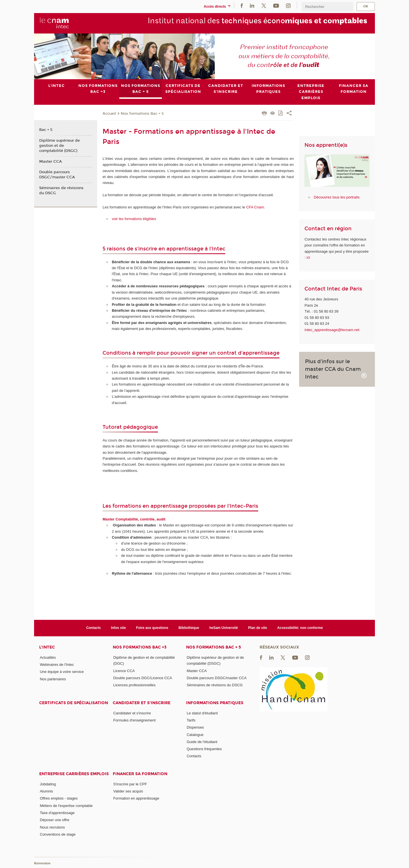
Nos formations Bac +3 (140, 647)
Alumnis (46, 791)
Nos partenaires (53, 679)
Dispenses (195, 727)
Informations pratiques (215, 703)
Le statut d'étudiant (202, 713)
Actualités (48, 657)
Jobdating (48, 784)
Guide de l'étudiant (202, 742)
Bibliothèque (189, 628)
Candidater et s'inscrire (142, 703)
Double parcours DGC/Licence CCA (143, 678)
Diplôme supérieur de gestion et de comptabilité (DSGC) (60, 145)
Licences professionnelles (134, 685)
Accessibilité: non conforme (300, 628)
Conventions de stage (58, 834)
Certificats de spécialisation (74, 703)
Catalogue (195, 734)
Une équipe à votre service (62, 672)
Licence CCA (124, 671)
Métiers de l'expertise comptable (66, 805)
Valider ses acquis (128, 791)
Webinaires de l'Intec (57, 665)
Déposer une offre (55, 820)
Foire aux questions (152, 628)
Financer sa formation (140, 774)
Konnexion (42, 863)
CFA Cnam (255, 207)
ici (308, 257)
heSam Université (224, 628)
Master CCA (51, 161)
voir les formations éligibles (134, 219)
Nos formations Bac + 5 (142, 113)
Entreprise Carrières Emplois (74, 774)
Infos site (119, 628)
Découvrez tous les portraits (337, 197)
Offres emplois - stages (59, 798)
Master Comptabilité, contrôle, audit (134, 519)
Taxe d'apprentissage (57, 813)
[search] (327, 7)
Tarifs (191, 720)
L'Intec (47, 647)
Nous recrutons (52, 827)
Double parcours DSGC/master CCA (57, 175)
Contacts (93, 628)
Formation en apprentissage (136, 798)
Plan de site (258, 628)
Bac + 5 (46, 130)
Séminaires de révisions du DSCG (61, 191)
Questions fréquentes (204, 749)
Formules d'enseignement (134, 720)
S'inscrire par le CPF (130, 784)
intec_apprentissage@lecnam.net (332, 330)
